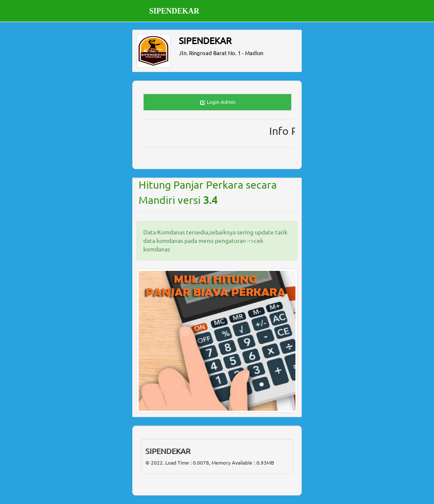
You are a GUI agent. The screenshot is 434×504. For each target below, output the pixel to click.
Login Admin (218, 102)
